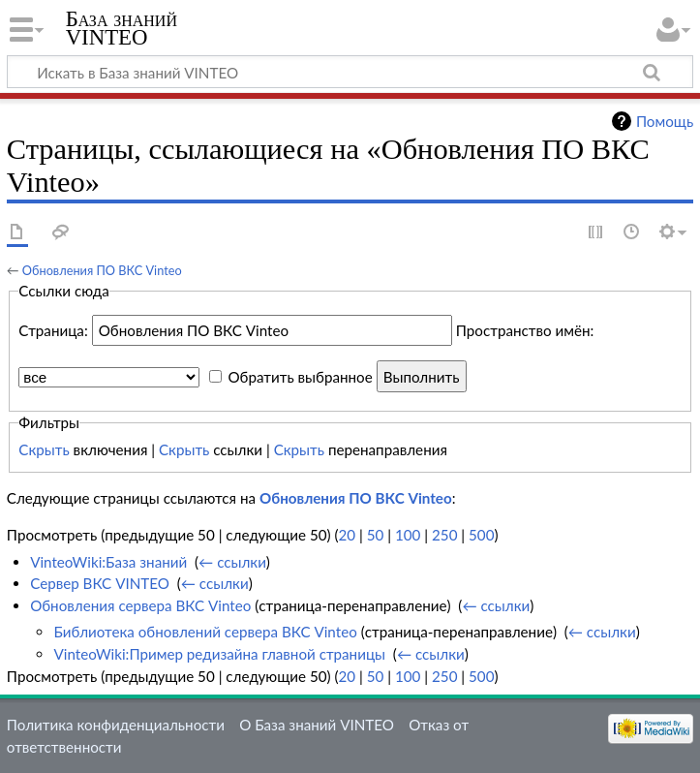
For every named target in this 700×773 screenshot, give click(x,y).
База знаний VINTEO (122, 28)
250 (444, 535)
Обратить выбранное (300, 377)
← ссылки (232, 562)
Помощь (665, 121)
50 (376, 535)
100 (408, 535)
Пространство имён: (525, 330)
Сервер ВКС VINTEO (100, 583)
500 (481, 535)
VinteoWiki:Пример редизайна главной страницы (219, 654)
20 (348, 535)
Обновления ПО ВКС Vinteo (102, 270)
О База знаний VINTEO (317, 725)
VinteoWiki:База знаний (108, 562)
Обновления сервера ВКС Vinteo (140, 605)
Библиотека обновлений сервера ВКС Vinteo (205, 632)
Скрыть (44, 449)
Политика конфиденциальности (116, 725)
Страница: (53, 330)
